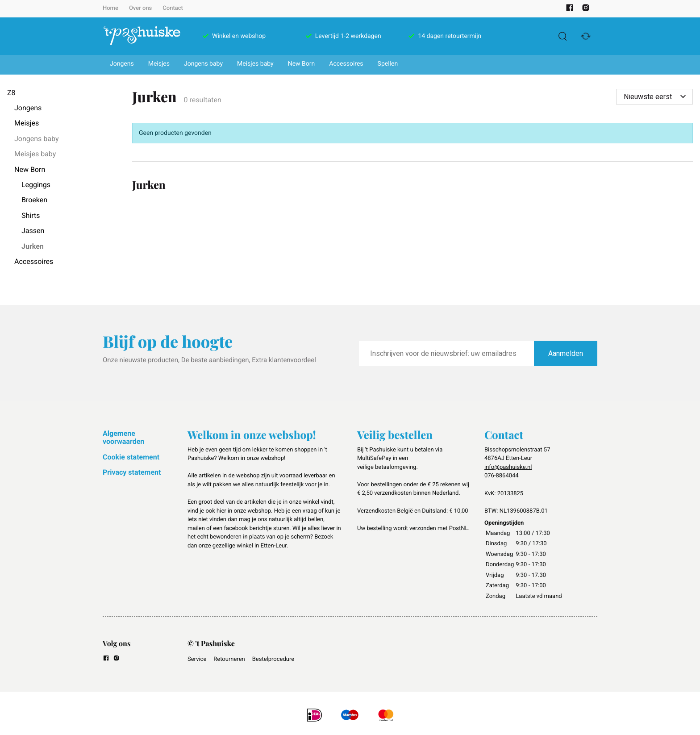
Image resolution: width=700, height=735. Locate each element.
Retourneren (229, 659)
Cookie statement (131, 457)
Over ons (140, 8)
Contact (173, 8)
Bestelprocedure (273, 659)
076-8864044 (502, 476)
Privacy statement (132, 472)
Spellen (388, 64)
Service (197, 659)
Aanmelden (566, 353)
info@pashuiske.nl (508, 467)
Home (110, 8)
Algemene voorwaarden (123, 437)
